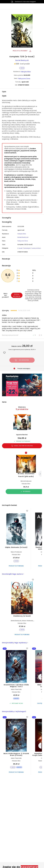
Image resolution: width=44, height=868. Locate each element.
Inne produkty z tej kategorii (14, 711)
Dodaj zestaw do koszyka (22, 446)
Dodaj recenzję (17, 295)
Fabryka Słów (26, 72)
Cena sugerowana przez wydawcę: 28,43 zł (22, 350)
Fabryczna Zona (24, 79)
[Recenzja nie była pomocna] (40, 335)
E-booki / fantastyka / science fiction (29, 248)
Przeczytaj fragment (22, 51)
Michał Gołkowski (26, 481)
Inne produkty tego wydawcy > (15, 643)
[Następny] (40, 474)
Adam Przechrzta (16, 689)
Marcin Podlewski (16, 552)
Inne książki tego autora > (13, 574)
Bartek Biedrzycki (22, 60)
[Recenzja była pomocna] (34, 335)
